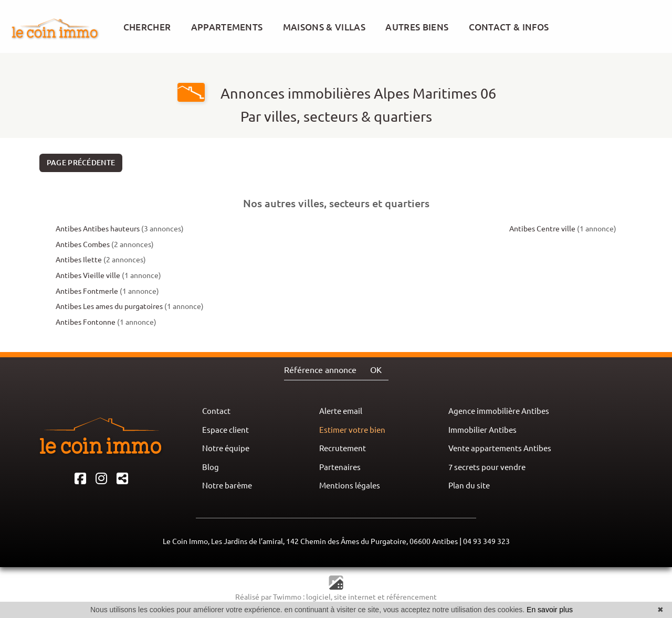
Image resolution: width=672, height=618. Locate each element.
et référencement (407, 597)
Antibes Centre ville (542, 229)
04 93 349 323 (486, 541)
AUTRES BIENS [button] (417, 27)
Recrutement (343, 448)
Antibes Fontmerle (87, 291)
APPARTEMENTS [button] (227, 27)
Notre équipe (226, 448)
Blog (211, 467)
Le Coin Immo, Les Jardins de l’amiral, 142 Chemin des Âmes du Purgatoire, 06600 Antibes (310, 541)
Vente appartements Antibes (500, 448)
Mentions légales (350, 486)
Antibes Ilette (79, 260)
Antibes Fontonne (86, 322)
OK (376, 370)
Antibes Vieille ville (88, 275)
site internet (356, 597)
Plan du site (469, 486)
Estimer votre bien (352, 430)
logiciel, (320, 597)
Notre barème (227, 486)
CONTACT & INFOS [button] (509, 27)
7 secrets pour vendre (487, 467)
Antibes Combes (83, 244)
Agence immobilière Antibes (499, 411)
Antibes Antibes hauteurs (98, 229)
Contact (216, 411)
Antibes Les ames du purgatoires (109, 306)
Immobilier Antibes (482, 430)
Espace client (225, 430)
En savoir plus (550, 610)
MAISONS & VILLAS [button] (324, 27)
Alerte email (341, 411)
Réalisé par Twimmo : (270, 597)
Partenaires (340, 467)
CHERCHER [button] (147, 27)
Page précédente (81, 163)
